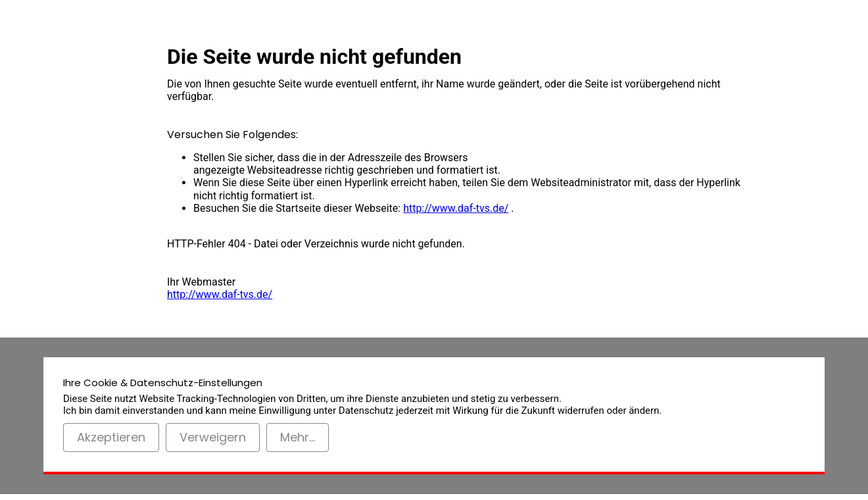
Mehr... (298, 437)
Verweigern (213, 437)
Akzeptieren (111, 437)
